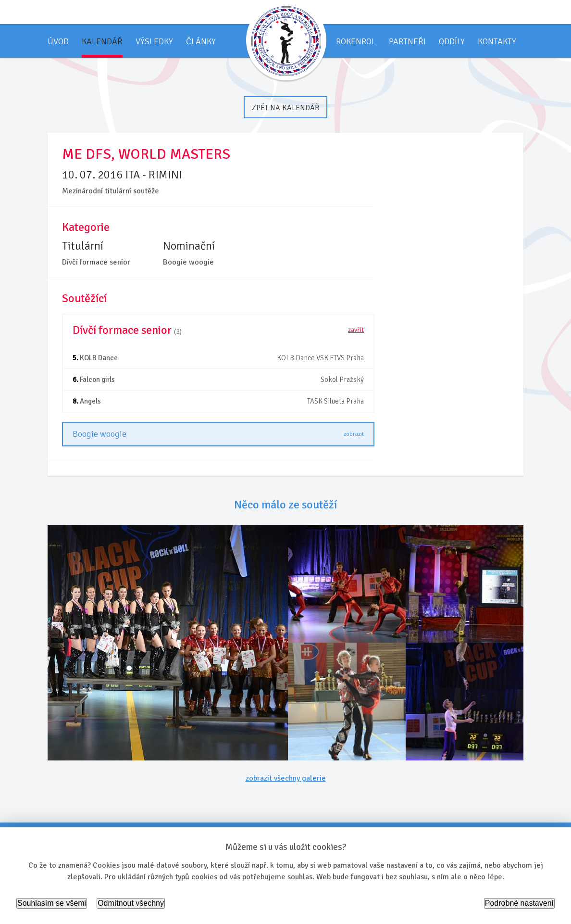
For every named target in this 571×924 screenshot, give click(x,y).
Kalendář (102, 41)
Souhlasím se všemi (52, 903)
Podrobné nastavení (519, 903)
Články (201, 41)
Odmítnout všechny (131, 903)
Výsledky (154, 41)
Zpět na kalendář (285, 108)
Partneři (407, 41)
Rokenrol (356, 41)
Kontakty (497, 41)
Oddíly (452, 41)
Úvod (58, 41)
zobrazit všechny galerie (286, 778)
